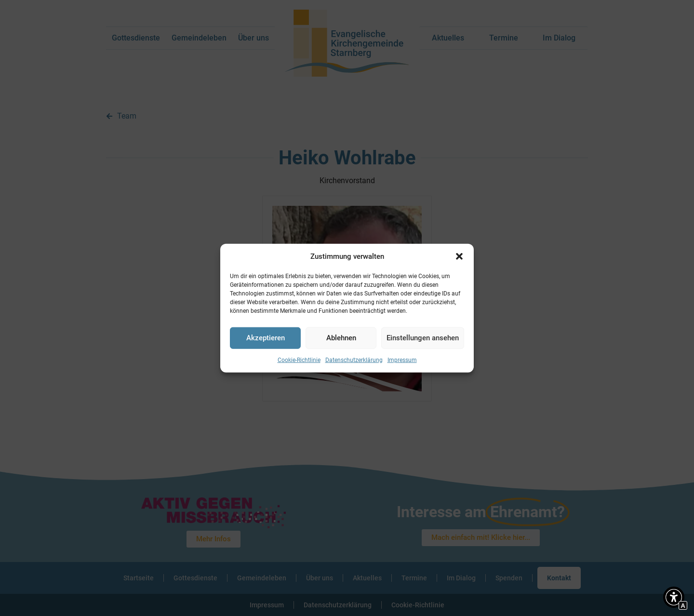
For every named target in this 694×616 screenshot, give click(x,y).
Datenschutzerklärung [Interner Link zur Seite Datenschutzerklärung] (354, 360)
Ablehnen (341, 338)
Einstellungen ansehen (423, 338)
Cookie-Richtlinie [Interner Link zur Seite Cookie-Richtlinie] (299, 360)
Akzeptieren (266, 338)
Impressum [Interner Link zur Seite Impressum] (402, 360)
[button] (459, 256)
